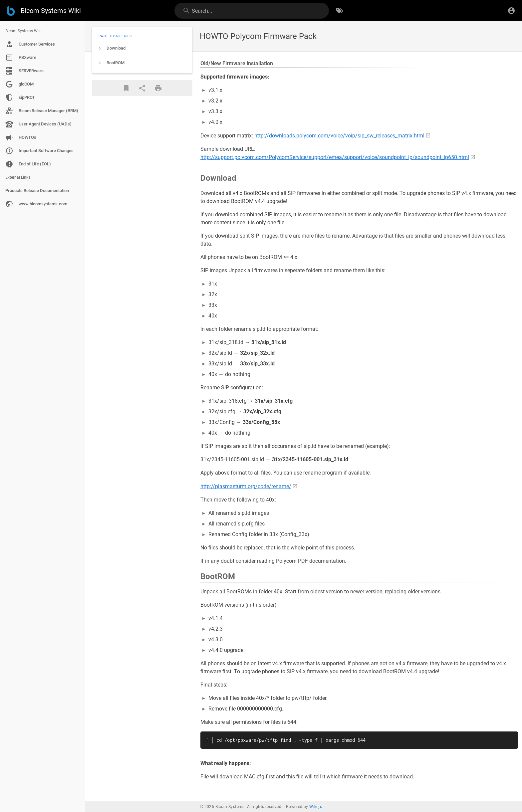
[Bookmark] (126, 88)
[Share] (142, 88)
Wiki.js (316, 807)
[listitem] (142, 48)
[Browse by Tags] (340, 11)
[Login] (511, 11)
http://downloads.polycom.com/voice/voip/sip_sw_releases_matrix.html (339, 136)
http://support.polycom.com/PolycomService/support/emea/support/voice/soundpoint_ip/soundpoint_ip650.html (335, 157)
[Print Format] (158, 88)
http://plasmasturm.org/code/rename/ (246, 486)
